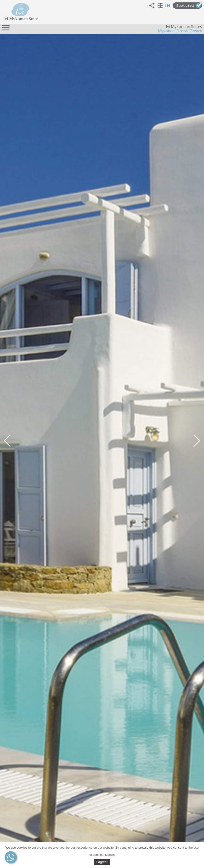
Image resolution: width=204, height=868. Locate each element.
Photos (186, 775)
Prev (3, 356)
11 (115, 378)
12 (118, 378)
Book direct (189, 12)
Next (201, 356)
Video (21, 396)
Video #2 (46, 396)
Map (15, 678)
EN (167, 12)
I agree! (102, 862)
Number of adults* (102, 688)
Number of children (161, 688)
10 (112, 378)
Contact (17, 535)
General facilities (177, 767)
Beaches (184, 818)
